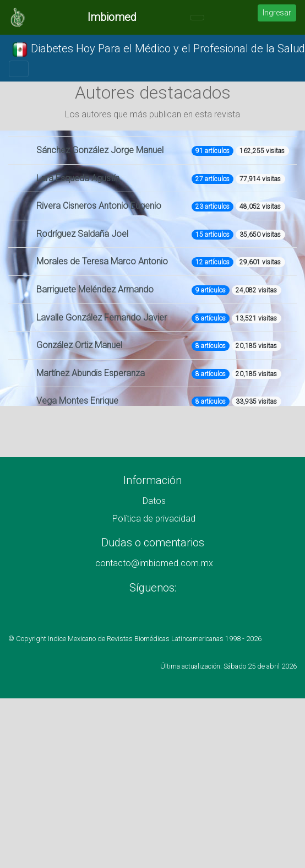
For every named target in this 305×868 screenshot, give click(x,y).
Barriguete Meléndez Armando (95, 289)
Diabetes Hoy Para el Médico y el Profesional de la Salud (158, 50)
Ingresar (277, 13)
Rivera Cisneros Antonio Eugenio (99, 206)
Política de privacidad (154, 519)
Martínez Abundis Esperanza (91, 373)
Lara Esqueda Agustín (78, 178)
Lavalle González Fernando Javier (102, 318)
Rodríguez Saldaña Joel (82, 234)
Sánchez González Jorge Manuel (100, 150)
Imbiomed (112, 17)
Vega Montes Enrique (77, 401)
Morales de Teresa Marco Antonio (102, 261)
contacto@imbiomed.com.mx (154, 563)
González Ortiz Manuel (79, 345)
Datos (154, 501)
